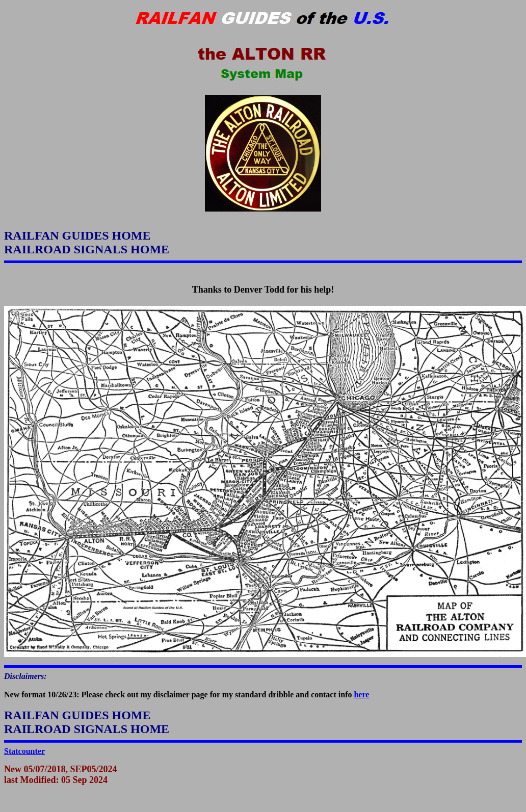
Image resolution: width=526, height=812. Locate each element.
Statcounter (24, 751)
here (361, 695)
